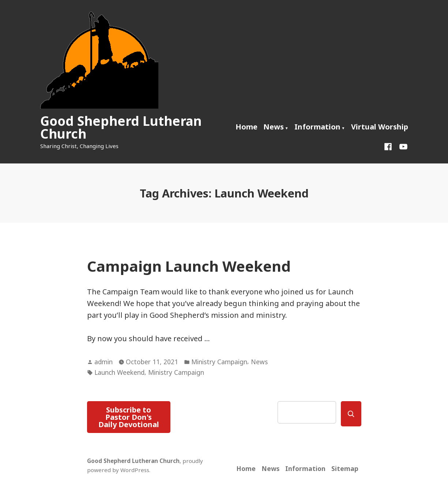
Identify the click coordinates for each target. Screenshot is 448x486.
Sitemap (345, 468)
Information (317, 127)
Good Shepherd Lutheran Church (121, 127)
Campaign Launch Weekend (189, 266)
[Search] (351, 414)
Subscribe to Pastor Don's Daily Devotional (129, 417)
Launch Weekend (119, 372)
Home (246, 127)
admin (103, 362)
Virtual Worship (380, 127)
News (274, 127)
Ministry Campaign (219, 362)
